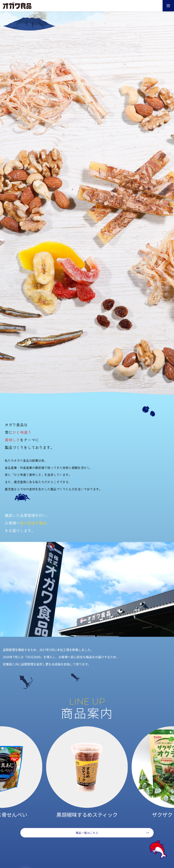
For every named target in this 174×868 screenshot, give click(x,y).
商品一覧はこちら (87, 833)
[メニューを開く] (168, 6)
